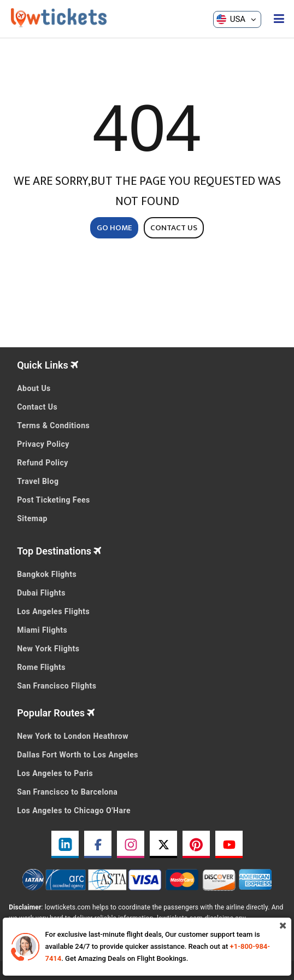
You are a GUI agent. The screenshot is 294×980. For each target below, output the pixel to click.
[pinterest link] (196, 844)
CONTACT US (174, 228)
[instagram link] (131, 844)
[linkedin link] (65, 844)
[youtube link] (229, 844)
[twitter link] (163, 844)
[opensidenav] (279, 19)
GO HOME (114, 228)
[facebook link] (98, 844)
